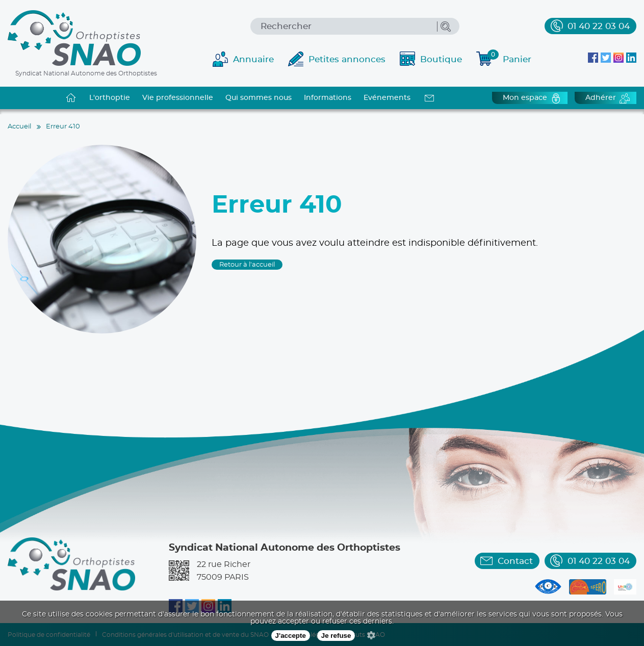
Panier (509, 58)
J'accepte (291, 636)
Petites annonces (347, 59)
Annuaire (253, 59)
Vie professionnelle (178, 98)
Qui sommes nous (259, 98)
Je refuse (336, 636)
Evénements (387, 98)
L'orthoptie (110, 98)
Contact (515, 561)
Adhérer (601, 98)
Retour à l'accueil (247, 265)
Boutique (441, 59)
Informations (328, 98)
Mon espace (525, 98)
